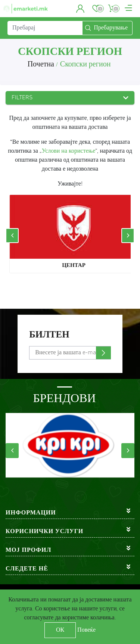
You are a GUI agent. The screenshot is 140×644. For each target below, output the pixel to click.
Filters (22, 98)
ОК (60, 630)
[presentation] (12, 236)
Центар (74, 266)
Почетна (41, 65)
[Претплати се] (70, 353)
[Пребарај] (45, 28)
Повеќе (86, 630)
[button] (80, 9)
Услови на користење (69, 151)
